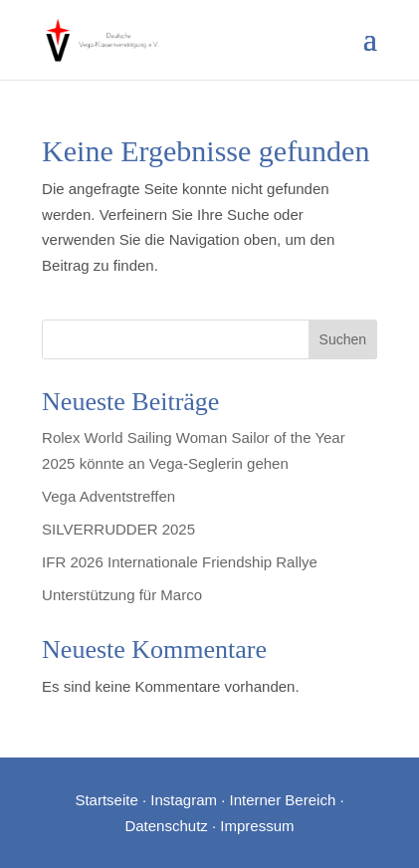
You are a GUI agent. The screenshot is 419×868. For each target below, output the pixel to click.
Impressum (257, 826)
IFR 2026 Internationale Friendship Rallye (180, 562)
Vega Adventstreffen (108, 496)
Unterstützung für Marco (122, 595)
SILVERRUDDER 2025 (118, 529)
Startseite (106, 800)
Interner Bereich (283, 800)
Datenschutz (166, 826)
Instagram (184, 800)
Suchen (343, 339)
